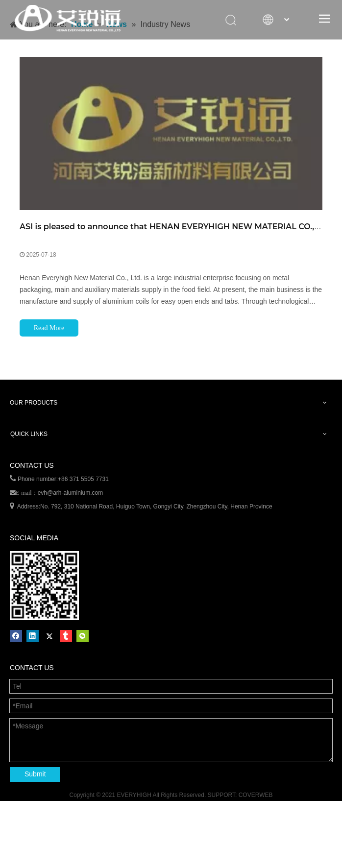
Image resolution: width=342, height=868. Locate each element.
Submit (35, 774)
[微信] (83, 636)
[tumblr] (66, 636)
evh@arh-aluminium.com (71, 493)
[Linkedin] (33, 636)
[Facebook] (16, 636)
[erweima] (44, 586)
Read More (49, 328)
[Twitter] (49, 636)
